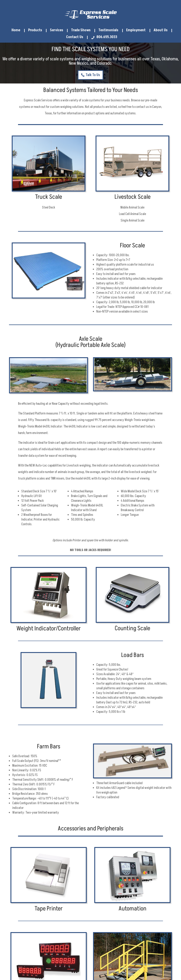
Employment (136, 31)
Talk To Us (93, 75)
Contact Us (75, 37)
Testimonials (108, 31)
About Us (161, 31)
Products (35, 31)
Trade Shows (81, 31)
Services (57, 31)
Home (16, 31)
